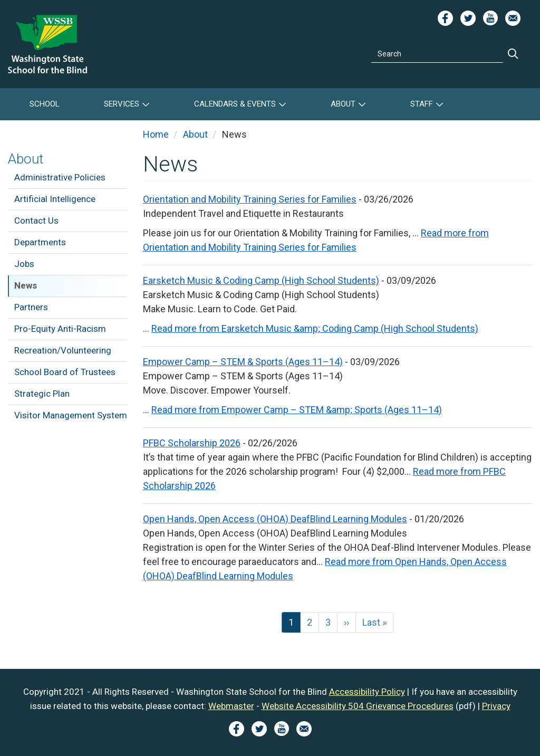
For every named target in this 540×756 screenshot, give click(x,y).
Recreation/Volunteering (63, 350)
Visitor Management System (71, 415)
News (26, 285)
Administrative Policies (60, 177)
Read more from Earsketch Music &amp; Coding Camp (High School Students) (315, 328)
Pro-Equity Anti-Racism (60, 329)
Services (122, 104)
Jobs (24, 264)
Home (156, 134)
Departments (40, 242)
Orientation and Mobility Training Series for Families (250, 199)
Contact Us (36, 221)
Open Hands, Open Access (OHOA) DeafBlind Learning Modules (275, 519)
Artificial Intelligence (55, 199)
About (343, 104)
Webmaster (231, 706)
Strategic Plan (42, 394)
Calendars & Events (235, 104)
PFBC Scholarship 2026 (192, 443)
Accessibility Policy (367, 692)
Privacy (496, 706)
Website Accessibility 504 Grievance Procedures (358, 706)
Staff (422, 104)
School (45, 104)
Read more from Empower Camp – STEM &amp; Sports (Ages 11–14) (297, 410)
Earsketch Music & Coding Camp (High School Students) (261, 280)
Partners (31, 307)
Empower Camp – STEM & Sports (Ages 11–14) (243, 362)
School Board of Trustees (65, 372)
